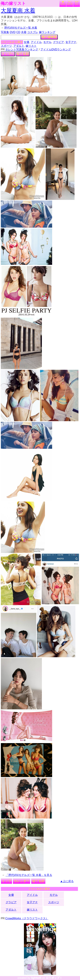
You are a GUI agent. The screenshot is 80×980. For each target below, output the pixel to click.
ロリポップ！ (54, 978)
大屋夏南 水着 (18, 10)
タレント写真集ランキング (22, 49)
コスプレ (33, 32)
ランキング (70, 3)
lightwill (36, 978)
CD (18, 32)
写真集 (5, 32)
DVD (13, 32)
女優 (26, 42)
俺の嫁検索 (49, 37)
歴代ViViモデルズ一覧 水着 (21, 28)
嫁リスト (63, 3)
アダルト (19, 46)
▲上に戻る (67, 881)
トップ (6, 881)
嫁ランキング (47, 32)
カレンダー (22, 881)
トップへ (8, 54)
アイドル (36, 42)
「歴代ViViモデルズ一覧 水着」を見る (29, 875)
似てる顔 (23, 54)
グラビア (58, 42)
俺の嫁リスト (13, 3)
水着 (24, 32)
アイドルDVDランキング (56, 49)
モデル (47, 42)
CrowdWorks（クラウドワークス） (27, 918)
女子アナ (71, 42)
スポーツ (6, 46)
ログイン (77, 3)
